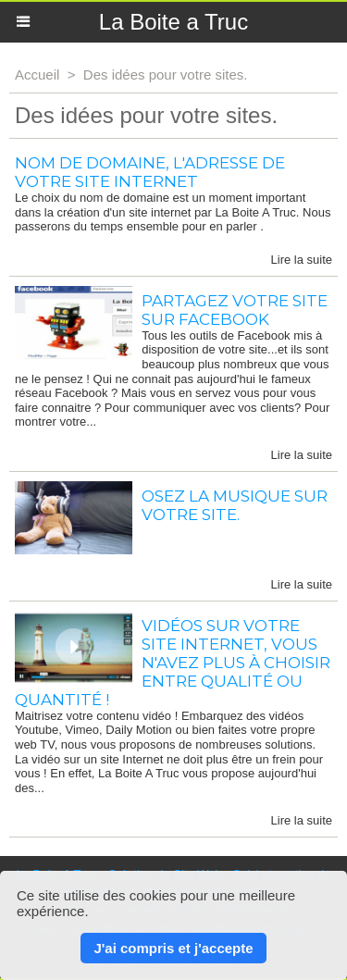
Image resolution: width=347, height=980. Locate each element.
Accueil (37, 74)
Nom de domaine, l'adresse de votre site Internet (150, 172)
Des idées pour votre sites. (166, 74)
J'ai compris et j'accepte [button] (173, 948)
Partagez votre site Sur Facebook (235, 310)
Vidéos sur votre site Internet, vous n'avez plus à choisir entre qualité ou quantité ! (173, 663)
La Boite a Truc (173, 22)
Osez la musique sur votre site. (235, 505)
